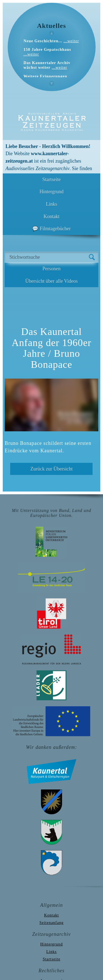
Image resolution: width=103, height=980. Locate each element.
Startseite (51, 179)
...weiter (71, 41)
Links (51, 204)
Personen (51, 269)
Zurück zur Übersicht (52, 469)
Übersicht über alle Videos (51, 281)
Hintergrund (52, 192)
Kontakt (52, 216)
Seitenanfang (52, 923)
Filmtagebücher (55, 229)
